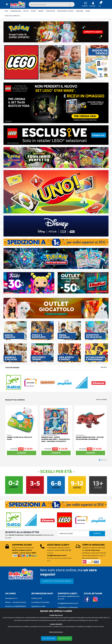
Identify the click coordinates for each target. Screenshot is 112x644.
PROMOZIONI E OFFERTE (65, 11)
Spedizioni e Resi (38, 606)
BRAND (88, 11)
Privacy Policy (11, 630)
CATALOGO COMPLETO (12, 16)
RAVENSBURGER (16, 11)
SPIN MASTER (50, 11)
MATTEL (26, 11)
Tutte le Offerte (101, 400)
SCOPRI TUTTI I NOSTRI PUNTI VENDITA (57, 581)
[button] (101, 4)
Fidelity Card (37, 598)
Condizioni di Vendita (40, 602)
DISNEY (33, 11)
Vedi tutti (104, 367)
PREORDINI (80, 11)
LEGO (6, 11)
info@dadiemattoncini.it (68, 603)
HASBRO (41, 11)
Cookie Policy (11, 626)
